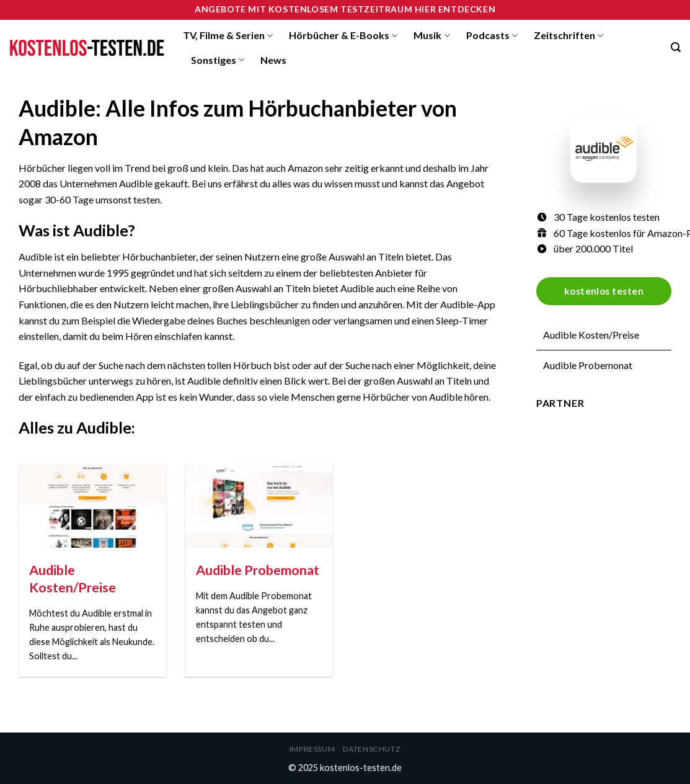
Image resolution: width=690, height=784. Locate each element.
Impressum (312, 749)
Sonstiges (218, 60)
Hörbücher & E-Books (343, 35)
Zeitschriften (568, 35)
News (273, 60)
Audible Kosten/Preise (591, 335)
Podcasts (492, 35)
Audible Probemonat (588, 365)
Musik (431, 35)
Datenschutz (372, 749)
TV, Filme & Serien (228, 35)
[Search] (676, 47)
